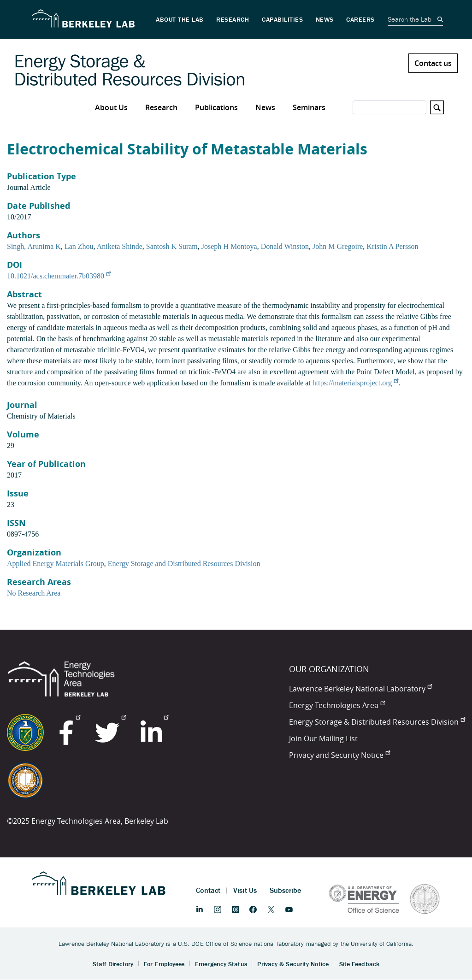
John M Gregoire (338, 246)
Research (161, 107)
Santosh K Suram (172, 246)
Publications (216, 107)
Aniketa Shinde (120, 246)
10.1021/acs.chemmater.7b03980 (59, 276)
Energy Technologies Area (337, 705)
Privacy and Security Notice (339, 755)
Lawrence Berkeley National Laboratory (360, 689)
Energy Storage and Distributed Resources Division (184, 564)
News (265, 107)
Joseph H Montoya (229, 246)
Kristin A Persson (392, 246)
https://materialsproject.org (356, 383)
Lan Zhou (79, 246)
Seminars (309, 107)
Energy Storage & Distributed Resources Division (377, 722)
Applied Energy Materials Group (56, 564)
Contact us (433, 63)
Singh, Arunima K (34, 246)
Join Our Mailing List (323, 738)
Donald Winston (285, 246)
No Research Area (34, 593)
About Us (111, 107)
